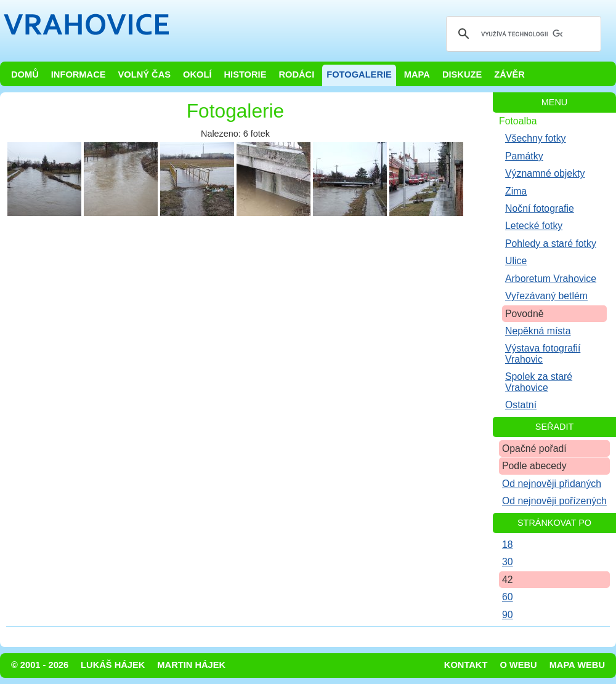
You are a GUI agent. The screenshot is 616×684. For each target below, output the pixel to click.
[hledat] (522, 34)
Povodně (525, 314)
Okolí (197, 74)
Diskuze (462, 74)
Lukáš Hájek (113, 665)
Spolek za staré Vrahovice (539, 382)
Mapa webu (577, 665)
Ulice (516, 261)
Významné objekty (545, 173)
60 (508, 597)
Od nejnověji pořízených (554, 501)
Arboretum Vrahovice (551, 279)
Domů (25, 74)
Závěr (509, 74)
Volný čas (145, 74)
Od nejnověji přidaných (552, 484)
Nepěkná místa (538, 331)
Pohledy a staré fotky (551, 243)
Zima (516, 191)
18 (508, 545)
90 (508, 615)
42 (508, 580)
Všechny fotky (536, 138)
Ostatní (521, 405)
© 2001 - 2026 (40, 665)
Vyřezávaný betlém (546, 296)
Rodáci (296, 74)
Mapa (417, 74)
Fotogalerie (359, 74)
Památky (524, 156)
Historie (245, 74)
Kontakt (466, 665)
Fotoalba (518, 121)
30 (508, 562)
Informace (79, 74)
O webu (518, 665)
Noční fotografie (540, 208)
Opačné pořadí (534, 449)
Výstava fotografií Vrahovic (543, 353)
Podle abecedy (534, 466)
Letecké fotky (534, 226)
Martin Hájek (191, 665)
